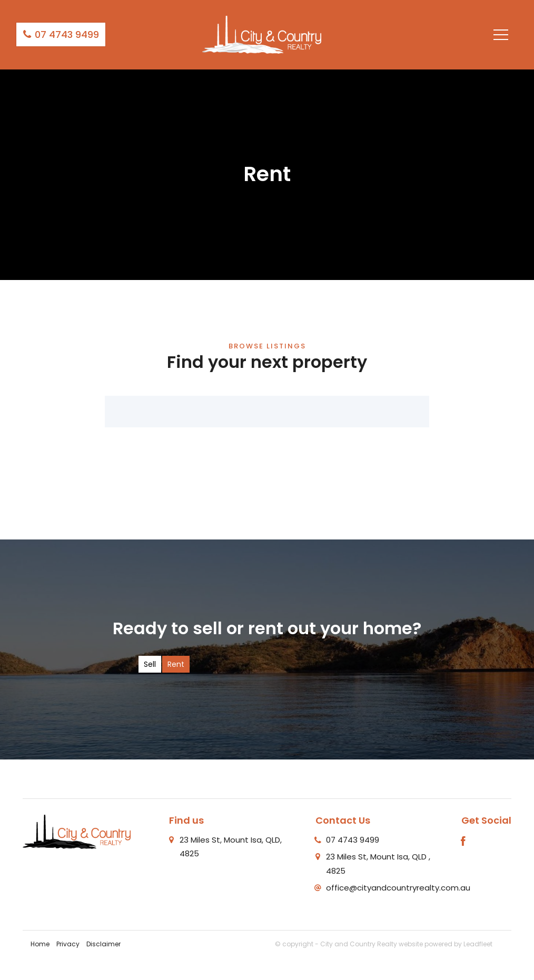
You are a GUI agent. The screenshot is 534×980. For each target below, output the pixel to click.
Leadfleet (478, 944)
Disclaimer (103, 944)
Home (40, 944)
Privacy (68, 944)
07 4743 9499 (61, 34)
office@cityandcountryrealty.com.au (398, 888)
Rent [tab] (176, 664)
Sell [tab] (150, 664)
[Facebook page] (463, 842)
